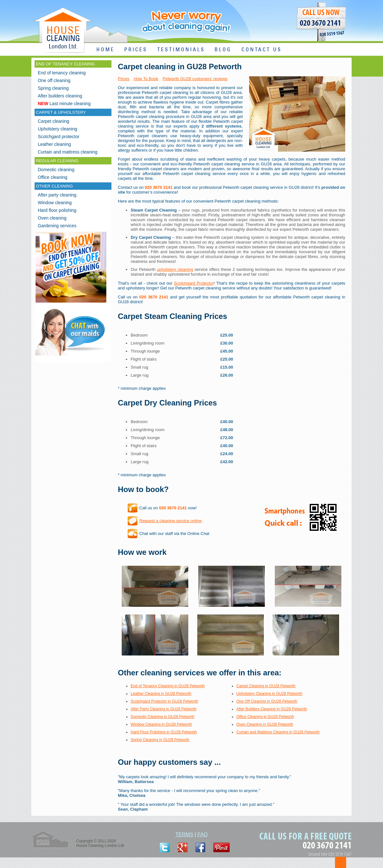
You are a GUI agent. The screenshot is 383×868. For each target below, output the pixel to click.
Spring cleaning (53, 88)
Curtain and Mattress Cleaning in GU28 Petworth (278, 732)
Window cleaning (55, 203)
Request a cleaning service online (170, 521)
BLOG (223, 50)
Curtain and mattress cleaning (68, 152)
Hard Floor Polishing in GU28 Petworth (164, 732)
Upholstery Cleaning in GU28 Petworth (269, 694)
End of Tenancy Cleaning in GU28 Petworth (168, 686)
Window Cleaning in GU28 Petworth (161, 724)
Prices (124, 79)
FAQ (203, 835)
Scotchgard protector (59, 137)
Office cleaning (53, 177)
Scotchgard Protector (194, 283)
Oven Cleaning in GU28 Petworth (265, 724)
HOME (106, 50)
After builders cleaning (60, 96)
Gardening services (57, 226)
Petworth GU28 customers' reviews (195, 79)
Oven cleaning (52, 218)
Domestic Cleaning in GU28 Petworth (163, 717)
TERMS (184, 835)
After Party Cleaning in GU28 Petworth (163, 709)
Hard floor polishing (57, 210)
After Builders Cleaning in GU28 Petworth (272, 709)
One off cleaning (54, 80)
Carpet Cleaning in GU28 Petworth (266, 686)
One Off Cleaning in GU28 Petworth (267, 701)
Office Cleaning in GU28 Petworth (265, 717)
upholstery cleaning (175, 269)
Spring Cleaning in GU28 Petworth (160, 740)
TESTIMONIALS (181, 50)
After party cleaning (57, 195)
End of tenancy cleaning (62, 73)
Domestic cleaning (56, 170)
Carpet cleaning (53, 121)
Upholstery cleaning (57, 129)
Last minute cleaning (64, 104)
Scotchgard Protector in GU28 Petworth (164, 701)
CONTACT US (262, 50)
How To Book (146, 79)
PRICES (136, 50)
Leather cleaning (54, 144)
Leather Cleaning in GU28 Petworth (161, 694)
